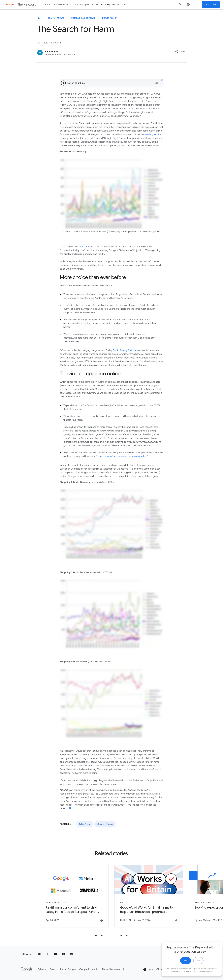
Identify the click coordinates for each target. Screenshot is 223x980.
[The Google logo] (27, 969)
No (194, 968)
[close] (214, 953)
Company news (111, 5)
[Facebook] (63, 954)
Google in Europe (105, 824)
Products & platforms (87, 5)
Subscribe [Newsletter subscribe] (211, 5)
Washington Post (153, 135)
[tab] (96, 935)
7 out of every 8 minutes (125, 350)
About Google (68, 969)
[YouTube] (55, 954)
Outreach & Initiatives (83, 18)
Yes (181, 968)
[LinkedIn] (71, 954)
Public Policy (110, 18)
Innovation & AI (63, 5)
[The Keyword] (39, 18)
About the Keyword (113, 969)
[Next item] (210, 894)
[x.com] (48, 954)
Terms (53, 969)
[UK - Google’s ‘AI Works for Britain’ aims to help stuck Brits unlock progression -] (149, 896)
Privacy (42, 969)
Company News (56, 18)
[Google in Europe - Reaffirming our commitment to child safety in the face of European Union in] (74, 896)
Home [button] (48, 4)
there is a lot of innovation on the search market (122, 456)
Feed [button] (125, 4)
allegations (85, 247)
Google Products (89, 969)
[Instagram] (40, 954)
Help (148, 969)
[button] (180, 52)
